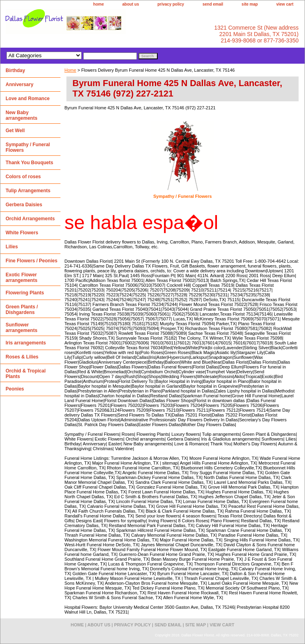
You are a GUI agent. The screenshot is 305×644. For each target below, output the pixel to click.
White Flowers (22, 233)
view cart (285, 4)
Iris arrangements (26, 343)
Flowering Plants (25, 293)
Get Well (15, 131)
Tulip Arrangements (28, 191)
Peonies (15, 389)
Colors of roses (23, 177)
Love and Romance (28, 99)
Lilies (12, 247)
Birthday (15, 70)
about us (131, 4)
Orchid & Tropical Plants (26, 374)
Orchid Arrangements (30, 219)
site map (250, 4)
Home (70, 70)
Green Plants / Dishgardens (22, 310)
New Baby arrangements (21, 115)
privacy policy (171, 4)
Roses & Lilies (22, 357)
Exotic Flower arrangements (21, 278)
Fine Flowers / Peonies (31, 261)
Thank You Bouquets (29, 163)
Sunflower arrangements (21, 328)
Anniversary (19, 85)
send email (213, 4)
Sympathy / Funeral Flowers (183, 196)
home (99, 4)
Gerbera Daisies (24, 205)
